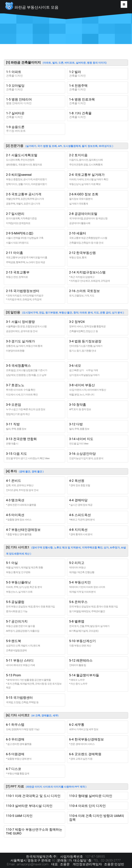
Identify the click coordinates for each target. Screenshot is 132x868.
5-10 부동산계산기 (98, 643)
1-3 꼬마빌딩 (35, 88)
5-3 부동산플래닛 (34, 587)
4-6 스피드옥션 (98, 517)
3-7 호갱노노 (34, 390)
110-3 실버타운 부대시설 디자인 (29, 806)
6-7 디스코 (34, 771)
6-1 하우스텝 (34, 727)
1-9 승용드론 (35, 129)
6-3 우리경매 (34, 742)
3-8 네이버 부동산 (98, 390)
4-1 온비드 (34, 485)
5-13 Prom (34, 681)
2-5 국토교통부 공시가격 (34, 199)
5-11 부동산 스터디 (34, 663)
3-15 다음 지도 (34, 456)
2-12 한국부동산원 (98, 255)
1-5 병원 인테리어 (35, 101)
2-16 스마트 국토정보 (98, 293)
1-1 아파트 (35, 74)
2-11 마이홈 (34, 258)
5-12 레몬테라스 (98, 663)
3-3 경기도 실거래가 (34, 348)
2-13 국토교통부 (34, 275)
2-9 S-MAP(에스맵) (34, 238)
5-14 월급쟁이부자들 (98, 679)
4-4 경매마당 (98, 503)
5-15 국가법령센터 (34, 700)
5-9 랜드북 (34, 646)
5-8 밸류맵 (98, 626)
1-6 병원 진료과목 (98, 101)
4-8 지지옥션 (98, 532)
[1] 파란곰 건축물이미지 (56, 62)
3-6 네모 (98, 370)
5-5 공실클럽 (34, 607)
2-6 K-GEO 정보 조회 (98, 199)
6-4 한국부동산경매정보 (98, 742)
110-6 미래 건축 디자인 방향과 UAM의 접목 (97, 818)
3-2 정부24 (98, 326)
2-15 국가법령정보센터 (34, 295)
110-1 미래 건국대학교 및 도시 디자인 (33, 796)
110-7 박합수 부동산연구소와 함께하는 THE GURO (34, 831)
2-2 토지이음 (98, 160)
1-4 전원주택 (98, 88)
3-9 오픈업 (34, 409)
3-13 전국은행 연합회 (34, 441)
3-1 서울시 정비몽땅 (34, 326)
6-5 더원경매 (34, 756)
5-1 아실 (34, 568)
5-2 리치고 (98, 568)
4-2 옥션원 (98, 483)
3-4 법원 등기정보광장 (98, 346)
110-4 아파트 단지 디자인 (88, 806)
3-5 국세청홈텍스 (34, 370)
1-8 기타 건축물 (98, 115)
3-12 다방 (98, 427)
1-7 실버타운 (35, 115)
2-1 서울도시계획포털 (34, 160)
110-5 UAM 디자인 (19, 816)
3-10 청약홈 (98, 407)
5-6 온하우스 (98, 607)
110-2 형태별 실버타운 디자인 (91, 796)
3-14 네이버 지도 (98, 441)
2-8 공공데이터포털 (98, 218)
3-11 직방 (34, 427)
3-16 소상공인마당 (98, 456)
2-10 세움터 (98, 238)
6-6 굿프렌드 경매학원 (98, 756)
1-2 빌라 (98, 74)
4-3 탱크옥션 (34, 503)
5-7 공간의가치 (34, 626)
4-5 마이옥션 (34, 517)
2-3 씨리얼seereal (34, 179)
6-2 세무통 (98, 727)
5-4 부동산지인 (98, 587)
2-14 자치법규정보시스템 (98, 277)
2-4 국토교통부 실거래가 (98, 179)
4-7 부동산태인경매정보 (34, 532)
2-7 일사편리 (34, 218)
